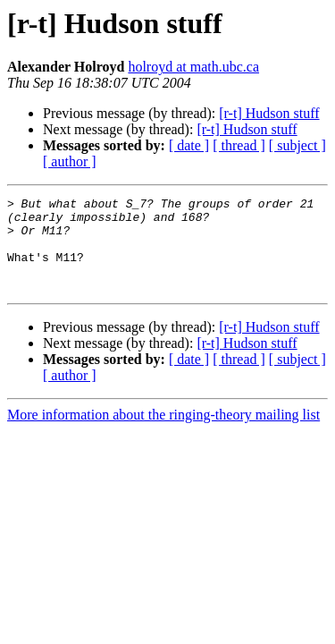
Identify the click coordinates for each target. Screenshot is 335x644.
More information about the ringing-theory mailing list (163, 433)
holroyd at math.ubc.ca (193, 67)
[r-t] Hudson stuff (269, 113)
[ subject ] (297, 145)
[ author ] (70, 161)
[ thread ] (239, 145)
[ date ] (189, 145)
